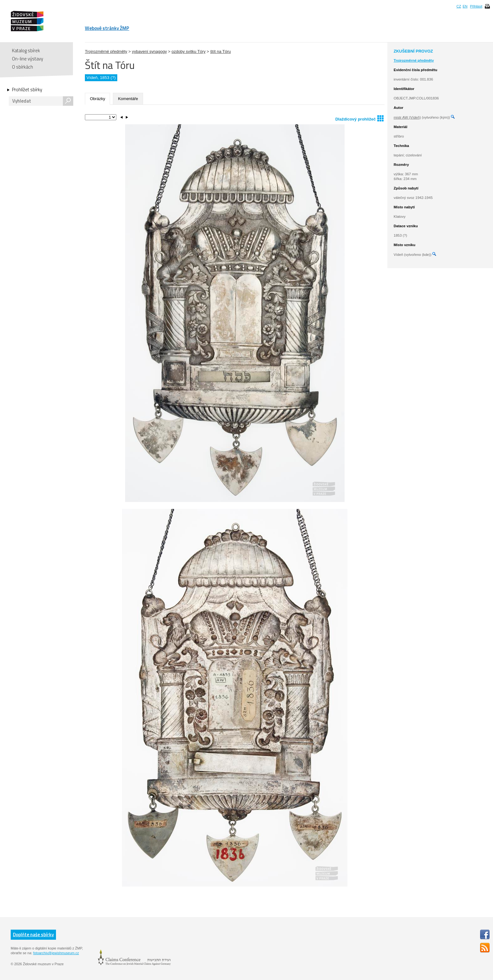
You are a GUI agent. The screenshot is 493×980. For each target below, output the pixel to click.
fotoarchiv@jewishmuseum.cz (56, 953)
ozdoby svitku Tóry (189, 51)
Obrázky (97, 99)
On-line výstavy (28, 59)
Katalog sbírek (26, 51)
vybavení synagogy (149, 51)
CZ (459, 6)
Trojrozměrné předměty (106, 51)
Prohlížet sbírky (27, 90)
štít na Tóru (221, 51)
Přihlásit (476, 6)
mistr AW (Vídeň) (407, 117)
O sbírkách (22, 67)
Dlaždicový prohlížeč (359, 118)
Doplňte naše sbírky (33, 935)
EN (465, 6)
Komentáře (128, 99)
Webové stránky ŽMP (107, 28)
